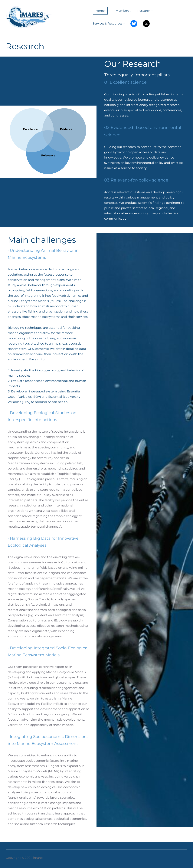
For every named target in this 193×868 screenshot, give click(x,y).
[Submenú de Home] (109, 11)
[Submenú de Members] (131, 11)
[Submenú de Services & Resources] (124, 23)
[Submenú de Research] (152, 11)
